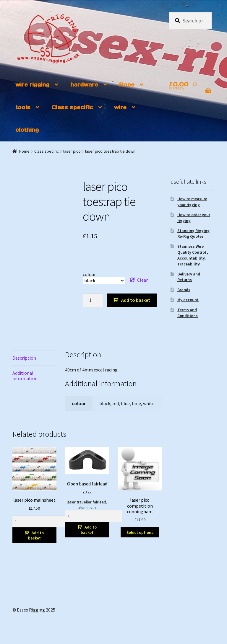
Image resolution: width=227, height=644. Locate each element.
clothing (27, 130)
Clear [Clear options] (142, 280)
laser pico (72, 151)
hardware (84, 85)
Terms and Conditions (188, 313)
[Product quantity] (93, 300)
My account (188, 300)
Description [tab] (24, 358)
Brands (184, 290)
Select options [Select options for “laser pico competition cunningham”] (140, 532)
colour (89, 274)
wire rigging (32, 85)
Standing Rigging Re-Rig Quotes (193, 234)
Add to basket (136, 300)
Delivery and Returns (189, 277)
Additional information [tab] (25, 376)
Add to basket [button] (36, 535)
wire (120, 107)
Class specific (72, 107)
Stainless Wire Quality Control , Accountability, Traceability (193, 255)
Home (24, 151)
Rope (127, 85)
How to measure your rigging (192, 202)
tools (23, 107)
